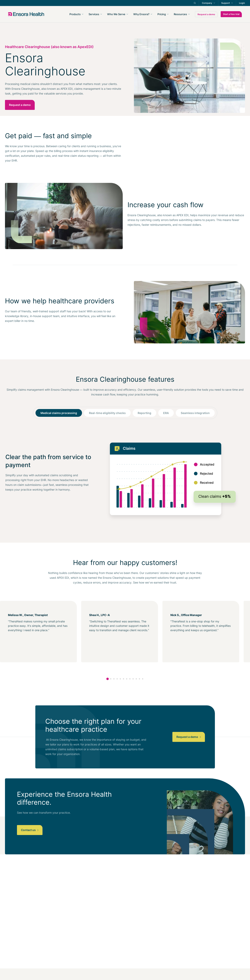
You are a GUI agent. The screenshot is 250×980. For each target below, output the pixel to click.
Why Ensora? (141, 14)
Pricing (162, 14)
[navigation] (146, 14)
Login (242, 3)
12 (143, 679)
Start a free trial (231, 14)
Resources (180, 14)
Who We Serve (116, 14)
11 (139, 679)
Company (207, 3)
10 (136, 679)
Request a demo (206, 14)
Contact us (30, 830)
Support (226, 3)
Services (94, 14)
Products (75, 14)
